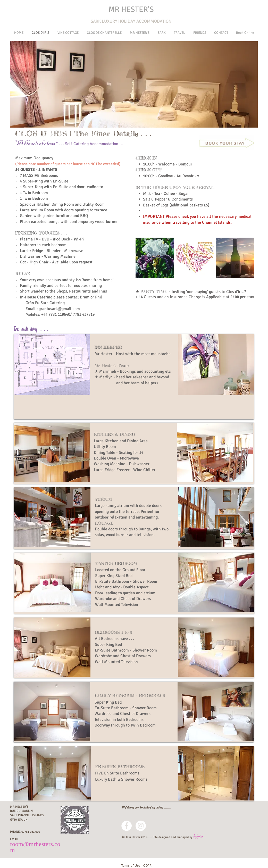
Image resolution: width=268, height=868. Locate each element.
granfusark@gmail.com (59, 309)
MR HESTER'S (131, 9)
